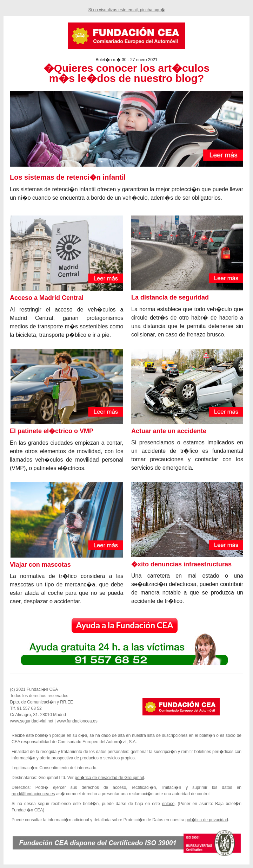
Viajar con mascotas (40, 565)
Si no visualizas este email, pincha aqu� (126, 10)
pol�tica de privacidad (207, 820)
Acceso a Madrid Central (47, 298)
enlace (168, 804)
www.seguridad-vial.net (32, 721)
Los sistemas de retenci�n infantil (68, 177)
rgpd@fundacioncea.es (33, 794)
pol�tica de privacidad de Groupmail (109, 778)
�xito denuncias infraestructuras (181, 564)
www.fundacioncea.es (77, 721)
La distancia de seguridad (170, 297)
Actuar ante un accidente (169, 431)
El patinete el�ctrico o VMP (52, 431)
